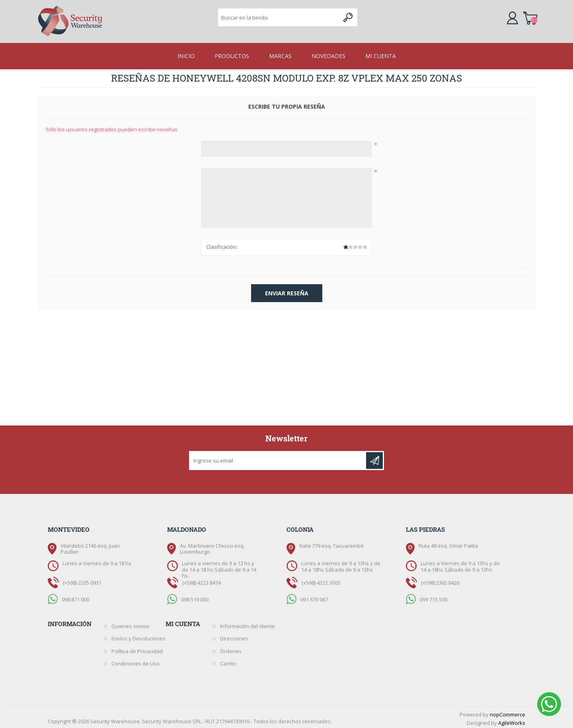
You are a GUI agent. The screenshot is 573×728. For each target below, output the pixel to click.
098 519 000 (195, 597)
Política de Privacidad (137, 649)
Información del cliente (248, 624)
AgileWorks (512, 720)
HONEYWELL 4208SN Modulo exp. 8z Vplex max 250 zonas (317, 76)
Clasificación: (222, 244)
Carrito (532, 18)
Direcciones (234, 636)
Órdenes (231, 649)
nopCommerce (508, 712)
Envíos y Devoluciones (138, 636)
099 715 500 (434, 597)
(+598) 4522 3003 (321, 580)
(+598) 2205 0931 (82, 580)
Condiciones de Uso (135, 661)
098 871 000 (75, 597)
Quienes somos (131, 624)
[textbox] (279, 18)
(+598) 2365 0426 (440, 580)
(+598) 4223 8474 (202, 580)
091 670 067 (314, 597)
